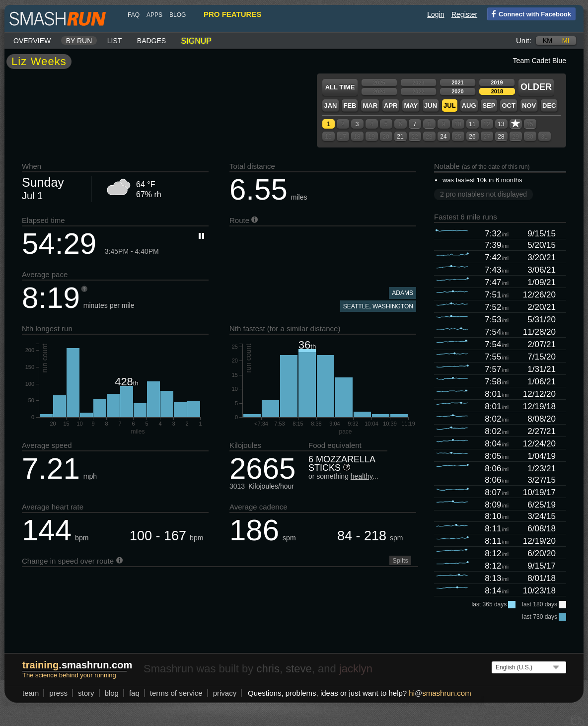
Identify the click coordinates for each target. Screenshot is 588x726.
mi (566, 40)
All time (340, 87)
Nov (529, 106)
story (86, 693)
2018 (497, 91)
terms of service (176, 693)
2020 (457, 91)
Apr (391, 106)
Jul (450, 106)
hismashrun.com (440, 693)
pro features (232, 14)
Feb (350, 106)
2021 (457, 82)
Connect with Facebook (529, 13)
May (411, 106)
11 (472, 124)
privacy (225, 693)
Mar (370, 106)
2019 (497, 82)
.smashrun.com (77, 665)
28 (501, 137)
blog (178, 15)
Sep (489, 106)
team (31, 693)
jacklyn (356, 669)
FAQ (134, 15)
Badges (151, 41)
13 (501, 124)
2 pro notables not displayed (483, 194)
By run (79, 41)
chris (268, 669)
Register (464, 14)
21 (400, 137)
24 (443, 137)
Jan (330, 106)
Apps (154, 15)
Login (436, 14)
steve (299, 669)
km (548, 40)
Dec (549, 106)
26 (472, 137)
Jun (431, 106)
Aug (469, 106)
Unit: (524, 40)
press (58, 693)
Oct (508, 106)
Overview (32, 41)
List (115, 41)
